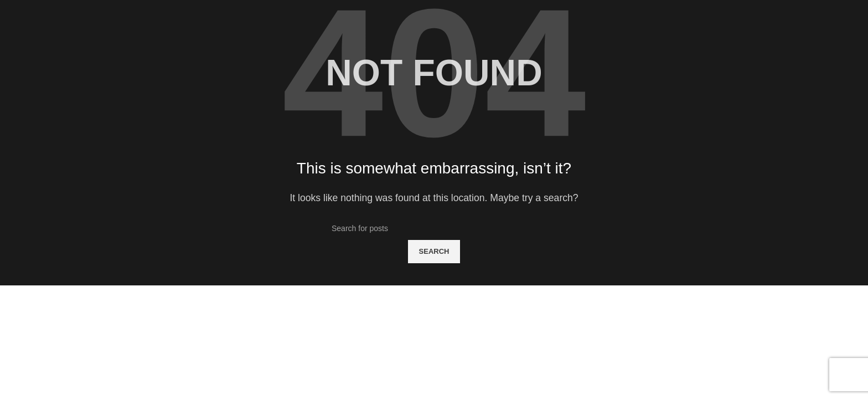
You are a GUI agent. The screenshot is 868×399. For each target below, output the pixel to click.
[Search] (434, 228)
